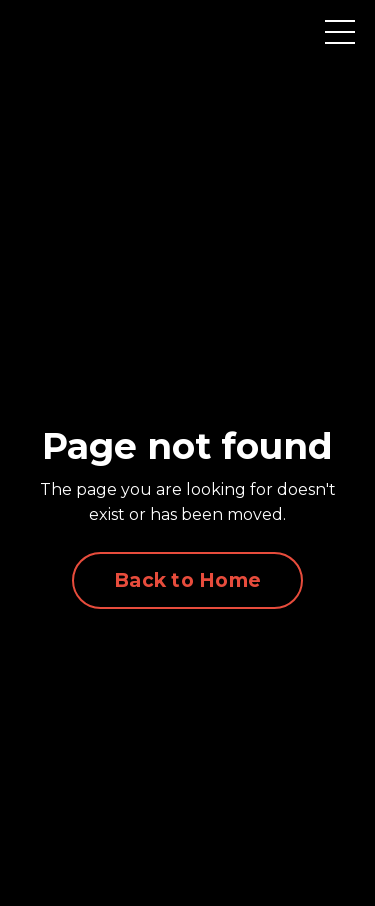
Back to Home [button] (187, 580)
